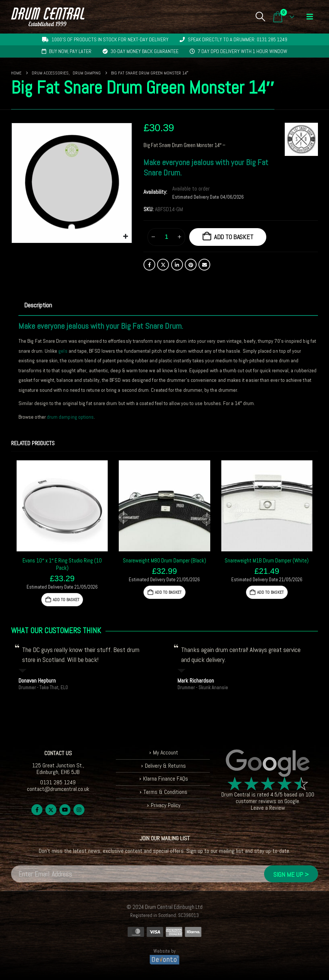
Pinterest (191, 265)
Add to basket (234, 237)
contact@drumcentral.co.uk (58, 789)
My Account (165, 752)
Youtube (65, 810)
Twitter (163, 265)
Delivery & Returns (166, 766)
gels (63, 351)
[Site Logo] (48, 17)
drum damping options (70, 417)
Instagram (79, 810)
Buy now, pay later (70, 51)
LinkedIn (177, 265)
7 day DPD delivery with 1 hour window (243, 51)
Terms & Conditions (165, 792)
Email (204, 265)
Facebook (149, 265)
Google (292, 801)
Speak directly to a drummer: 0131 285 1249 (238, 39)
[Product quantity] (166, 237)
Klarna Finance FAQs (165, 779)
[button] (260, 17)
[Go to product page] (62, 506)
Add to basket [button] (66, 600)
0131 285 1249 (58, 782)
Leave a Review (268, 808)
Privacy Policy (165, 805)
